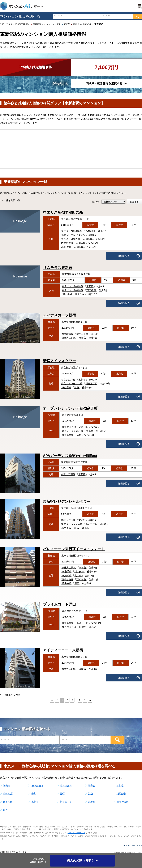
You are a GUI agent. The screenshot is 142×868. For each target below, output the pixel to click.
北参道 (92, 802)
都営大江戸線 (68, 235)
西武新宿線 (67, 243)
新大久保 (80, 294)
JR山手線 (66, 247)
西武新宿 (81, 580)
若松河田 (84, 427)
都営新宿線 (67, 334)
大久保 (78, 576)
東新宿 (82, 235)
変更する (134, 202)
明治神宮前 (122, 802)
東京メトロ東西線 (71, 239)
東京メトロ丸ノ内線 (72, 384)
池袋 (91, 794)
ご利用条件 (5, 852)
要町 (62, 794)
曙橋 (79, 435)
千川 (34, 794)
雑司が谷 (121, 794)
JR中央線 (66, 528)
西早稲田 (90, 231)
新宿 (77, 388)
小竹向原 (8, 794)
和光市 (7, 786)
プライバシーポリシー (76, 833)
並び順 (96, 202)
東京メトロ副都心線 (72, 231)
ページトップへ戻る (134, 846)
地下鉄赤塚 (66, 786)
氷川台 (120, 786)
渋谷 (5, 810)
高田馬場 (88, 239)
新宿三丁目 (82, 334)
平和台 (92, 786)
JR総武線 (66, 576)
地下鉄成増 (37, 786)
